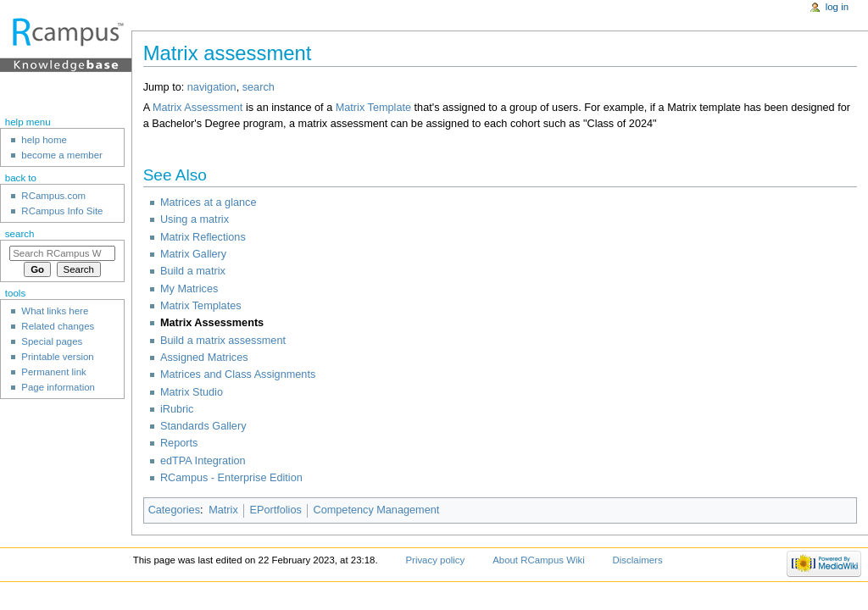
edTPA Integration (203, 461)
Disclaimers (638, 560)
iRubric (177, 409)
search (259, 87)
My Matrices (189, 289)
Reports (179, 443)
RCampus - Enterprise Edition (231, 478)
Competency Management (377, 510)
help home (44, 140)
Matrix (223, 510)
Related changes (58, 326)
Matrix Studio (192, 392)
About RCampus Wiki (539, 560)
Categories (174, 510)
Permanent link (53, 372)
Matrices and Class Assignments (238, 374)
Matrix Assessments (212, 323)
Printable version (57, 357)
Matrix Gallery (193, 254)
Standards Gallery (203, 426)
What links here (55, 311)
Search (20, 234)
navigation (212, 87)
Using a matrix (195, 219)
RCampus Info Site (62, 211)
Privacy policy (435, 560)
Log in (837, 7)
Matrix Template (373, 108)
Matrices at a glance (209, 202)
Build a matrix (193, 271)
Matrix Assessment (198, 108)
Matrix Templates (201, 306)
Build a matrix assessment (223, 341)
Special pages (52, 341)
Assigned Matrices (204, 358)
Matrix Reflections (203, 237)
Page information (58, 387)
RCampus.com (53, 196)
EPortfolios (275, 510)
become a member (61, 155)
